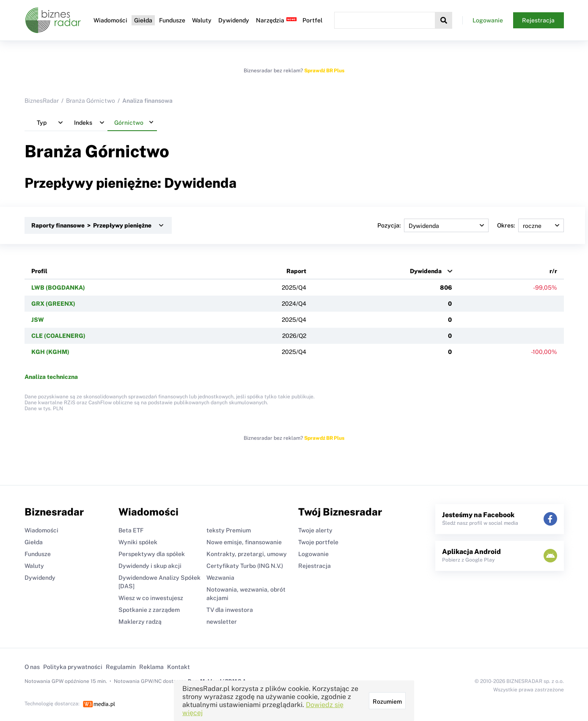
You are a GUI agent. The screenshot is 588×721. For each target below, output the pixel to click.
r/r (553, 271)
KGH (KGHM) (50, 352)
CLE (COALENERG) (58, 336)
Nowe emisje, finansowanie (244, 542)
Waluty (202, 20)
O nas (32, 667)
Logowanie (488, 20)
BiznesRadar (42, 101)
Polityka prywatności (73, 667)
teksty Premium (229, 530)
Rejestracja (538, 20)
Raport (296, 271)
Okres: (530, 225)
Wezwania (220, 578)
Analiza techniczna (51, 377)
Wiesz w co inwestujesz (151, 598)
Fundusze (172, 20)
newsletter (222, 622)
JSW (38, 320)
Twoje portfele (318, 542)
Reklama (151, 667)
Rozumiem (387, 702)
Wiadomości (110, 20)
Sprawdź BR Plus (324, 71)
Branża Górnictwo (91, 101)
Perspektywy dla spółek (152, 554)
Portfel (312, 20)
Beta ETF (131, 530)
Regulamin (121, 667)
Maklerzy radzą (140, 622)
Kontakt (179, 667)
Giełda (143, 20)
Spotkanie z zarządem (149, 610)
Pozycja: (433, 225)
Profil (39, 271)
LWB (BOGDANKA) (58, 288)
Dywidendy (234, 20)
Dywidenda (426, 271)
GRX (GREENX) (53, 304)
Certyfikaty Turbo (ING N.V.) (245, 566)
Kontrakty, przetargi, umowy (247, 554)
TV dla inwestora (230, 610)
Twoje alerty (315, 530)
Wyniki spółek (138, 542)
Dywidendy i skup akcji (150, 566)
